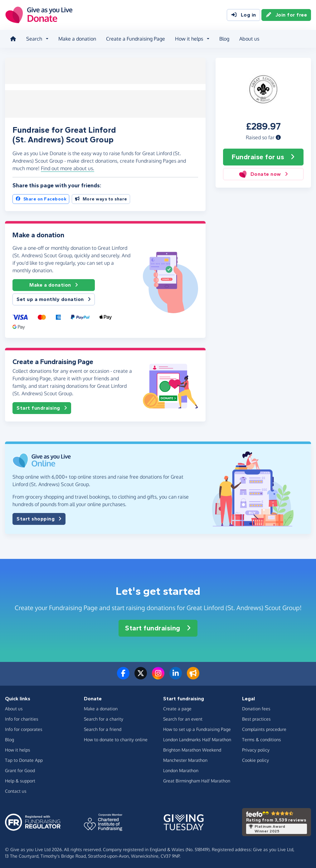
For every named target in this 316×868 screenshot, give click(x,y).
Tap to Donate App (24, 759)
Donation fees (256, 707)
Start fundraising (42, 407)
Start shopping (39, 518)
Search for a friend (103, 728)
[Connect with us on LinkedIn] (176, 676)
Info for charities (22, 718)
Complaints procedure (264, 728)
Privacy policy (256, 749)
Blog (224, 39)
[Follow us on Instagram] (158, 676)
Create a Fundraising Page (136, 39)
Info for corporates (24, 728)
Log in (243, 15)
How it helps (18, 749)
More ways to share (101, 198)
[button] (278, 137)
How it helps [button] (189, 39)
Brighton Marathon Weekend (192, 749)
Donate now (263, 174)
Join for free (286, 15)
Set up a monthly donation (54, 298)
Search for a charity (104, 718)
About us (249, 39)
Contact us (16, 790)
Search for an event (183, 718)
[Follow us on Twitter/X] (141, 676)
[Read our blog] (193, 676)
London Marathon (181, 769)
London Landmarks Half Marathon (197, 738)
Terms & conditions (262, 738)
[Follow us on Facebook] (123, 676)
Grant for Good (20, 769)
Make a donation (77, 39)
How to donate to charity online (116, 738)
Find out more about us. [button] (68, 167)
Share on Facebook (41, 198)
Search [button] (34, 39)
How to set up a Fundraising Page (197, 728)
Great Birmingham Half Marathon (197, 779)
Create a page (177, 707)
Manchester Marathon (185, 759)
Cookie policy (255, 759)
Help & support (20, 779)
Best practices (256, 718)
